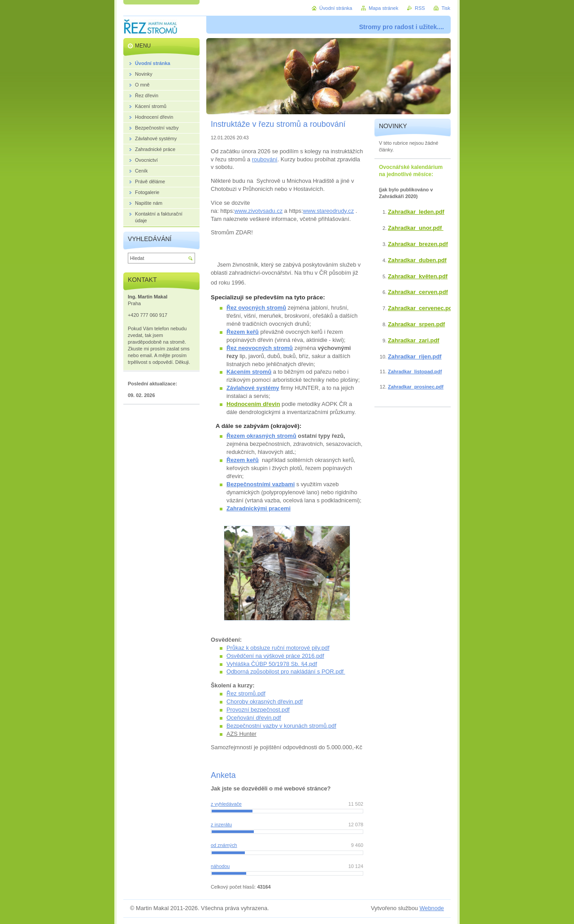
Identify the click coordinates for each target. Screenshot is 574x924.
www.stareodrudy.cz (329, 211)
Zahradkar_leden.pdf (416, 212)
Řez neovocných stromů (260, 348)
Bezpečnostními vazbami (261, 484)
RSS (420, 8)
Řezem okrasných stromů (261, 436)
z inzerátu (221, 825)
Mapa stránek (383, 8)
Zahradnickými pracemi (259, 508)
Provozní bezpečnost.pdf (258, 710)
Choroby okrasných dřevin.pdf (265, 702)
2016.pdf (313, 656)
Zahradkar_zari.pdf (414, 340)
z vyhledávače (226, 804)
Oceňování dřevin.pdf (254, 718)
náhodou (220, 866)
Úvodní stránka (336, 8)
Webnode (432, 908)
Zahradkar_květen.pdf (418, 276)
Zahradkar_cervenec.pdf (421, 308)
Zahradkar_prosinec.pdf (416, 387)
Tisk (446, 8)
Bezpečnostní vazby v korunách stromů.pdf (281, 726)
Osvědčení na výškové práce (264, 656)
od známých (224, 845)
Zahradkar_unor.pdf (416, 228)
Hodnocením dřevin (253, 404)
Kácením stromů (249, 372)
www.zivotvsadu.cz (259, 211)
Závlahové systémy (253, 388)
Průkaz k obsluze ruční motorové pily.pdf (278, 648)
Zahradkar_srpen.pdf (416, 324)
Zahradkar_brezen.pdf (418, 244)
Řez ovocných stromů (256, 308)
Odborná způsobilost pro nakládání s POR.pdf (286, 671)
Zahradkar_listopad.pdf (415, 371)
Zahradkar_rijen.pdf (415, 356)
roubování (265, 159)
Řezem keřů (243, 332)
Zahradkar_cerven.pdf (418, 292)
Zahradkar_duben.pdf (417, 260)
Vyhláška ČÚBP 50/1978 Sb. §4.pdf (272, 664)
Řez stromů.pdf (246, 693)
